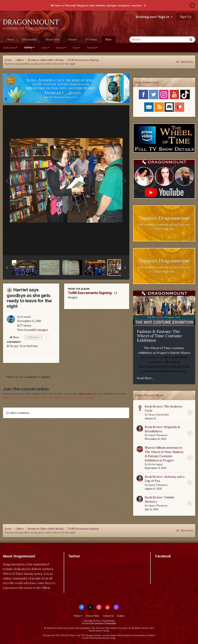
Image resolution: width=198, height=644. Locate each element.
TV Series (91, 39)
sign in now (86, 394)
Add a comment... (18, 413)
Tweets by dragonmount (85, 563)
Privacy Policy (92, 616)
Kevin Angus (156, 464)
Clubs (76, 48)
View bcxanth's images (32, 330)
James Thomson (158, 435)
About (45, 48)
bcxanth (26, 317)
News (10, 39)
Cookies (121, 616)
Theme (78, 616)
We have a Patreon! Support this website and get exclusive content (96, 5)
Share (15, 337)
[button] (7, 268)
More (108, 39)
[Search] (149, 39)
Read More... (145, 378)
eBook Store (53, 39)
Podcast (61, 48)
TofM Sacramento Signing (90, 293)
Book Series (10, 48)
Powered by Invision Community (99, 623)
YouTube (92, 48)
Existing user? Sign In (154, 17)
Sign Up (186, 17)
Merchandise (29, 39)
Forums (72, 39)
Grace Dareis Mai (159, 415)
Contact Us (108, 616)
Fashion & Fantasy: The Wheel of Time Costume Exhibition (159, 336)
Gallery (29, 48)
